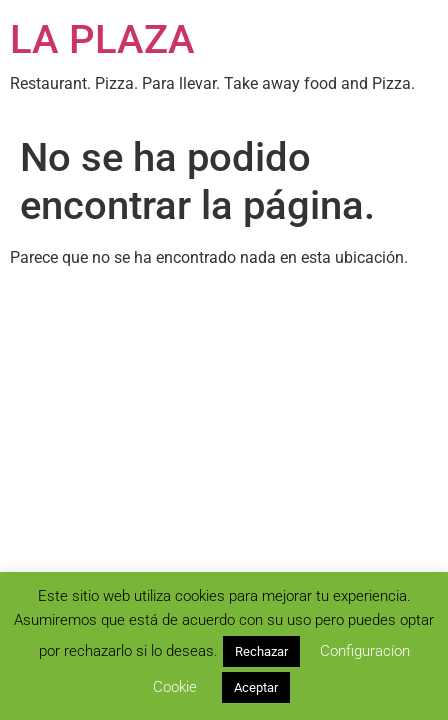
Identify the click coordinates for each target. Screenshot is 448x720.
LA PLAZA (102, 39)
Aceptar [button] (256, 687)
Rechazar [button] (261, 651)
